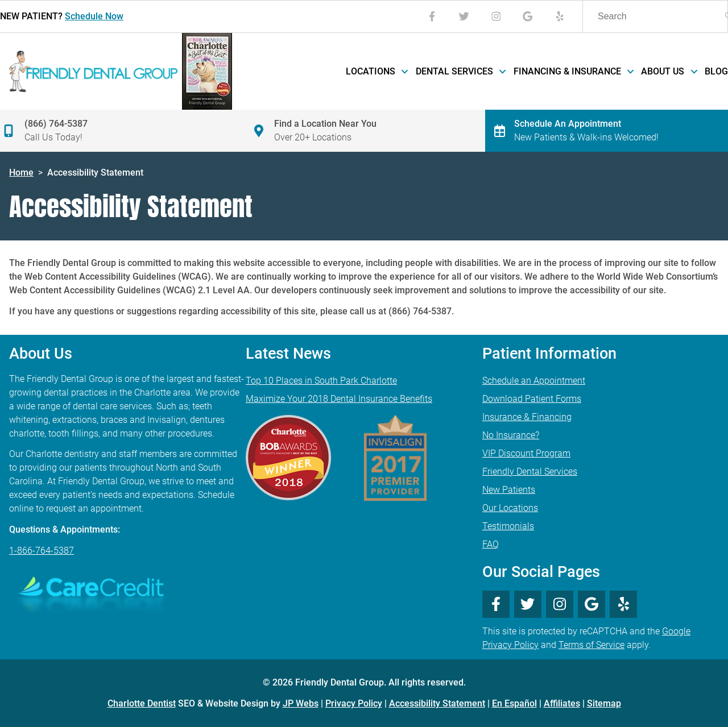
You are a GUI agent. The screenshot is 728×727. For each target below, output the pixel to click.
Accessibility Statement (437, 703)
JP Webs (301, 703)
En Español (514, 703)
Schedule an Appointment (534, 381)
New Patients (509, 490)
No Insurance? (511, 435)
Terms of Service (591, 645)
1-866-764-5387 (42, 551)
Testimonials (508, 526)
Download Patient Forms (532, 399)
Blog (716, 71)
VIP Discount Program (526, 453)
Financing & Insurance (573, 71)
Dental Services (460, 71)
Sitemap (604, 703)
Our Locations (510, 508)
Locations (376, 71)
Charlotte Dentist (142, 703)
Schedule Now (94, 16)
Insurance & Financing (527, 417)
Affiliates (562, 703)
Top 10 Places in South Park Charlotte (321, 381)
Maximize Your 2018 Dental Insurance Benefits (339, 399)
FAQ (491, 544)
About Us (668, 71)
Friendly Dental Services (530, 471)
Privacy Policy (354, 703)
